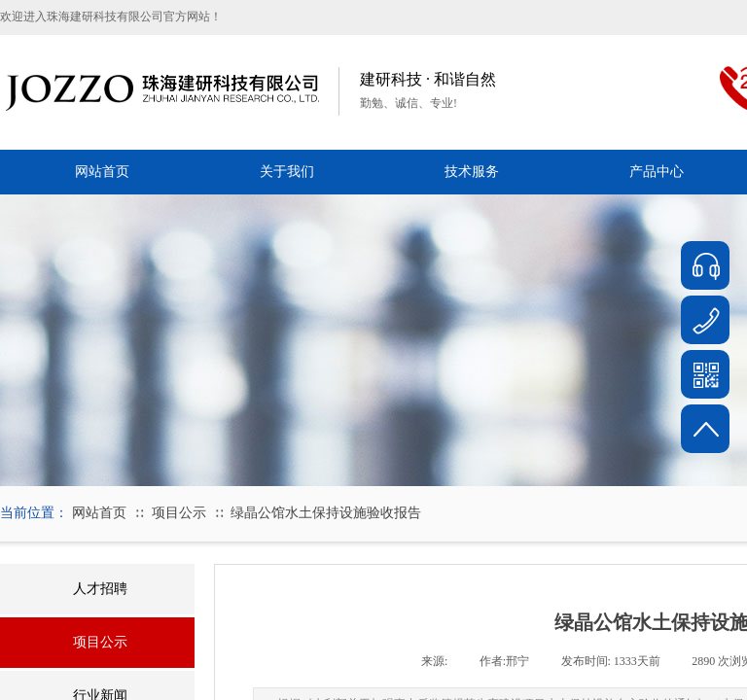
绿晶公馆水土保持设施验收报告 (326, 513)
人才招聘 (100, 589)
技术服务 (472, 172)
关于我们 (287, 172)
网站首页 (102, 172)
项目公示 (179, 513)
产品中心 (657, 172)
